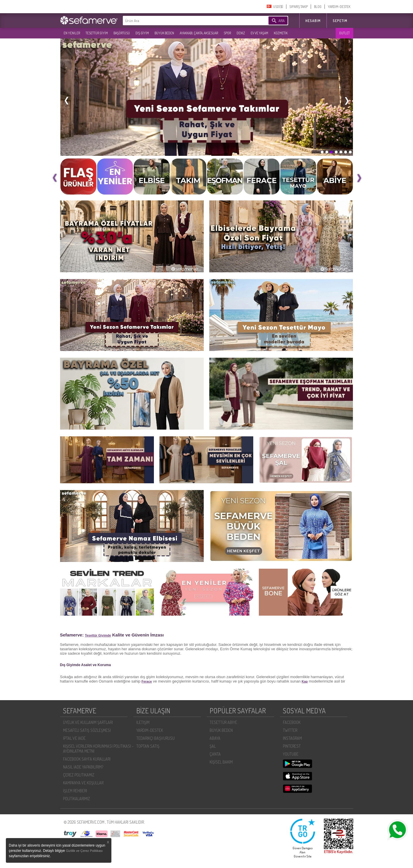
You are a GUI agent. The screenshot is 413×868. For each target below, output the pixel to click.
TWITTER (290, 730)
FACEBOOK (292, 722)
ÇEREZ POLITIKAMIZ (79, 775)
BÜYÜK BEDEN (164, 33)
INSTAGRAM (292, 738)
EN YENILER (72, 33)
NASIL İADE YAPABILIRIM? (83, 767)
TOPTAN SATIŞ (148, 746)
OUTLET (344, 33)
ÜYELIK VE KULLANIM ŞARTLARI (88, 722)
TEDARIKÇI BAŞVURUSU (155, 738)
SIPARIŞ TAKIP (299, 7)
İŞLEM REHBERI (75, 791)
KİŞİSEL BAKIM (221, 762)
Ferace (147, 681)
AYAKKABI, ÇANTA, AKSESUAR (199, 33)
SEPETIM (340, 21)
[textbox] (187, 21)
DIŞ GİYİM (142, 33)
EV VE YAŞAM (259, 33)
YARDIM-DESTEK (339, 7)
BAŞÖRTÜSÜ (122, 33)
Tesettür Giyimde (98, 635)
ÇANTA (215, 754)
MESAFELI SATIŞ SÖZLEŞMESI (87, 730)
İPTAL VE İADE (74, 738)
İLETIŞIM (143, 722)
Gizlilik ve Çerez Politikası (84, 851)
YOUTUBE (291, 754)
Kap (305, 681)
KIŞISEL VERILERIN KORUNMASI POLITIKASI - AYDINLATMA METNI (98, 749)
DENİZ (241, 33)
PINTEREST (292, 746)
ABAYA (215, 738)
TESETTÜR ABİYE (223, 722)
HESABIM (313, 21)
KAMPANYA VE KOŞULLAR (83, 783)
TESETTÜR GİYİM (97, 33)
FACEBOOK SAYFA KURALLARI (87, 759)
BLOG (318, 7)
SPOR (227, 33)
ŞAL (213, 746)
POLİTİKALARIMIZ (77, 799)
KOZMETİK (281, 33)
